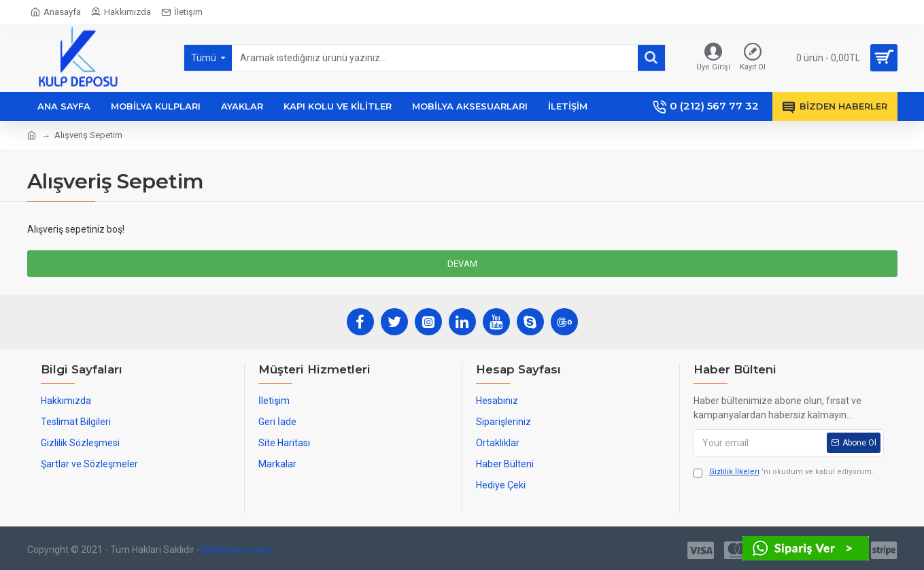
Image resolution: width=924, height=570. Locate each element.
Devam (462, 264)
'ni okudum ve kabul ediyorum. (784, 472)
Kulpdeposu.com (236, 550)
